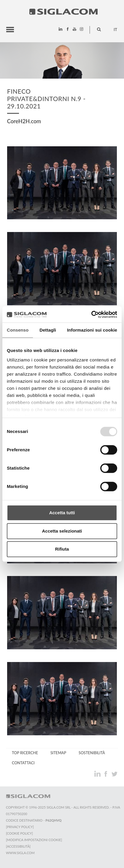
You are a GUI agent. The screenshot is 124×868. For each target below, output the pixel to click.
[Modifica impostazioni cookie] (34, 840)
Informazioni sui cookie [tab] (92, 330)
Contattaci (23, 763)
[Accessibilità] (18, 846)
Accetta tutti (62, 513)
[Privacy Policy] (20, 827)
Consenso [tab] (18, 330)
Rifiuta (62, 549)
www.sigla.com (20, 853)
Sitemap (58, 753)
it (115, 30)
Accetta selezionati (62, 531)
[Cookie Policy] (19, 833)
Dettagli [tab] (48, 330)
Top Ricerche (25, 753)
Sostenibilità (92, 753)
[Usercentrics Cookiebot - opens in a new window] (91, 314)
